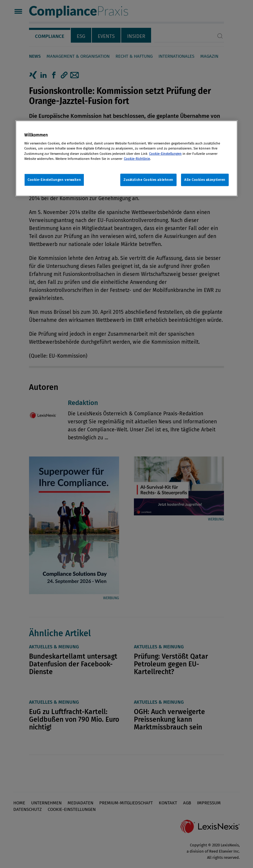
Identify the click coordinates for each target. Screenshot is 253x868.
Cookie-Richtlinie (137, 158)
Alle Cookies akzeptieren (205, 179)
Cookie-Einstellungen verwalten (54, 179)
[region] (126, 158)
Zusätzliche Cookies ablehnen (148, 179)
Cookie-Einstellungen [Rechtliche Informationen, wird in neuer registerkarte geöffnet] (165, 153)
